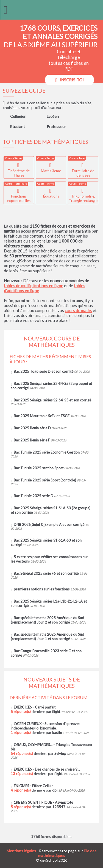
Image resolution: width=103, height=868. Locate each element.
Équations (51, 196)
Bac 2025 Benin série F (32, 440)
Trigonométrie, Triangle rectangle (83, 198)
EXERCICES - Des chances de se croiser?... (47, 769)
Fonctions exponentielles (19, 198)
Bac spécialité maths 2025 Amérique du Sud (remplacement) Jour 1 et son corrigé (47, 637)
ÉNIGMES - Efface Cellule (34, 786)
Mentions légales (21, 851)
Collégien (18, 116)
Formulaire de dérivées (83, 173)
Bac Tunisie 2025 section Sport (39, 468)
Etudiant (18, 127)
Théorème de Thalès (19, 173)
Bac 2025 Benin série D (32, 428)
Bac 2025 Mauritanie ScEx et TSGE (42, 416)
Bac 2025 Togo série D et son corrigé (44, 371)
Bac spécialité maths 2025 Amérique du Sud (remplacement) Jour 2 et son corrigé (47, 620)
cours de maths (78, 310)
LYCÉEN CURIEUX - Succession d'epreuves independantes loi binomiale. (45, 726)
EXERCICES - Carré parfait (35, 707)
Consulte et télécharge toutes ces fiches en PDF (69, 67)
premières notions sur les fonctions (42, 589)
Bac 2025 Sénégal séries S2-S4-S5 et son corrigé (52, 400)
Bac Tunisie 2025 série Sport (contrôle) (45, 480)
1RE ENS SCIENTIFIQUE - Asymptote (43, 802)
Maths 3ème (51, 171)
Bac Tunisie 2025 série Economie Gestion (47, 452)
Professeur (56, 127)
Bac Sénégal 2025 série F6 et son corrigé (46, 573)
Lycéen (53, 116)
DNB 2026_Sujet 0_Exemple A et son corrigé (49, 524)
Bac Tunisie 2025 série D (34, 496)
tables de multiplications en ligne (34, 286)
